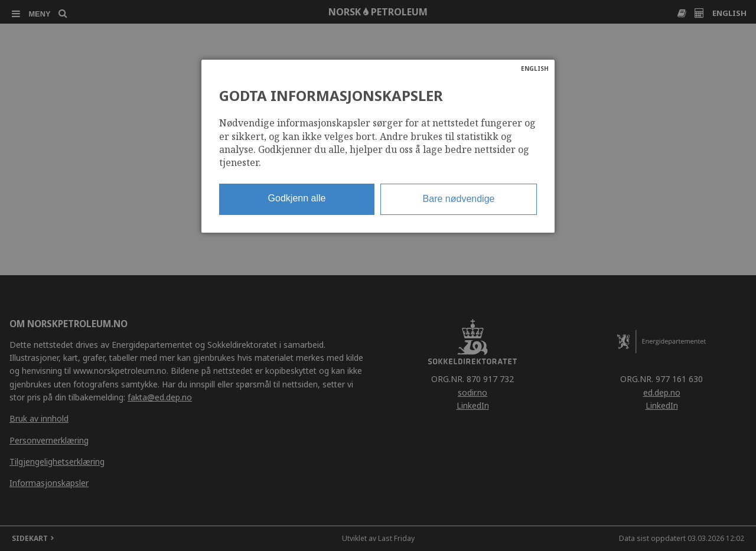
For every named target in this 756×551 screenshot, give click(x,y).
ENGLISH (535, 69)
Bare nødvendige (459, 199)
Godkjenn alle (297, 198)
